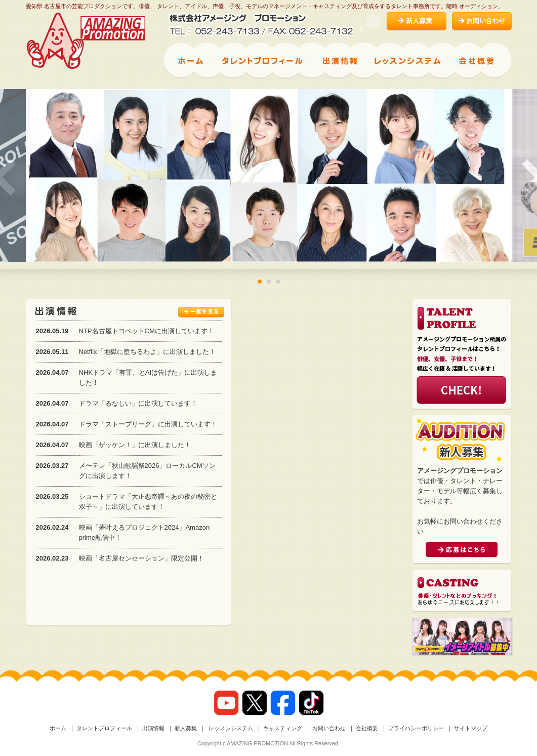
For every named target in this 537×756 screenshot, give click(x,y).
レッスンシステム (230, 728)
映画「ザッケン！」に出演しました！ (135, 445)
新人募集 (186, 728)
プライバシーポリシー (416, 728)
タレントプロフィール (104, 728)
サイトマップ (471, 728)
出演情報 (153, 728)
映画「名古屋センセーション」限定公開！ (141, 558)
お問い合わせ (329, 728)
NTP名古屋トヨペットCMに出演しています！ (147, 331)
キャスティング (283, 728)
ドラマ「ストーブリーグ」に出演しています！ (148, 424)
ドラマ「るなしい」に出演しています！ (138, 403)
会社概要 (367, 728)
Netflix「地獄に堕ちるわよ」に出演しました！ (147, 352)
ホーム (58, 728)
